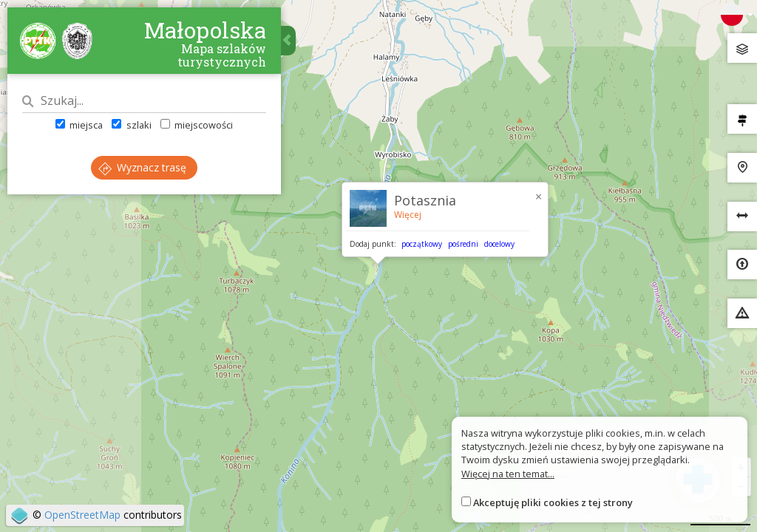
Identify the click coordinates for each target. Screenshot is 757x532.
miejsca (79, 125)
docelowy (499, 244)
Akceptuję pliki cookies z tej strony (553, 502)
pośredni (463, 244)
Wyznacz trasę (142, 167)
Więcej (408, 215)
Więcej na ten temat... (508, 474)
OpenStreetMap (82, 515)
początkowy (422, 244)
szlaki (131, 125)
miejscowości (197, 125)
